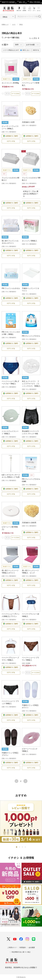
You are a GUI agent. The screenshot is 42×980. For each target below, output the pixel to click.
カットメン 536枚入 (29, 241)
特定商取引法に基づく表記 (21, 952)
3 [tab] (23, 847)
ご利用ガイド (12, 947)
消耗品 (21, 24)
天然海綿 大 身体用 (29, 523)
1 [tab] (17, 847)
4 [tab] (25, 847)
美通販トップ (5, 24)
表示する (35, 50)
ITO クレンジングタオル (31, 336)
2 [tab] (20, 847)
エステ (14, 24)
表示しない (25, 50)
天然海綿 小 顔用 (28, 122)
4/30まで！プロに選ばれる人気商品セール (31, 194)
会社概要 (32, 947)
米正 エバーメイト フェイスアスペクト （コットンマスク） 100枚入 (31, 384)
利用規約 (23, 947)
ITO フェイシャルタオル (11, 288)
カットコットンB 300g (10, 83)
